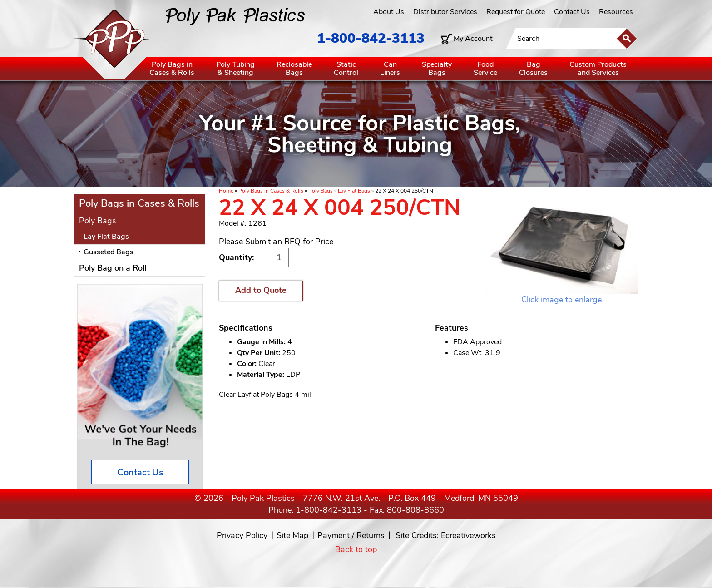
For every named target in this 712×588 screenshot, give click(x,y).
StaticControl (346, 69)
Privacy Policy (242, 535)
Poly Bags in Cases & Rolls (271, 191)
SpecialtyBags (437, 69)
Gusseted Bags (109, 252)
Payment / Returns (351, 535)
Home (226, 191)
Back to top (356, 549)
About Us (389, 12)
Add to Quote (261, 290)
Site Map (292, 535)
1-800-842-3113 (371, 38)
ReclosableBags (294, 69)
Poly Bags (321, 191)
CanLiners (390, 69)
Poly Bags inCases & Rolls (172, 69)
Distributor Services (445, 12)
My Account (473, 39)
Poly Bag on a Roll (113, 268)
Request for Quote (516, 12)
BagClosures (533, 69)
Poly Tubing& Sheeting (235, 69)
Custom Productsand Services (598, 69)
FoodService (485, 69)
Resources (616, 12)
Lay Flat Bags (354, 191)
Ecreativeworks (468, 535)
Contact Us (572, 12)
